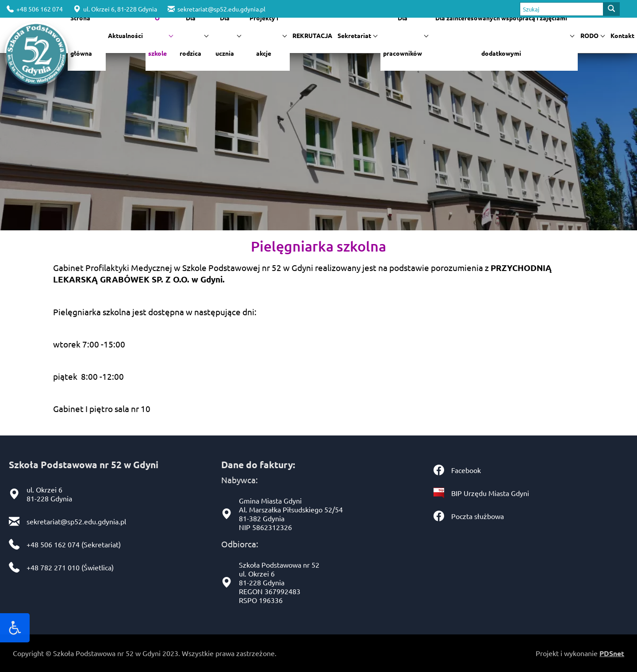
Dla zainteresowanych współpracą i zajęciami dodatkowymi (505, 35)
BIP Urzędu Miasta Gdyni (490, 493)
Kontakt (622, 35)
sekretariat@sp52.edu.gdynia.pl (217, 9)
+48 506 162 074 (35, 9)
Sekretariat (357, 35)
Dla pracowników (406, 35)
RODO (593, 35)
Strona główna (81, 35)
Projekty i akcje (268, 35)
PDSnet (612, 653)
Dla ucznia (228, 35)
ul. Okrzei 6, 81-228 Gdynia (115, 9)
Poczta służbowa (478, 516)
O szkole (161, 35)
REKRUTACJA (312, 35)
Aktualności (125, 35)
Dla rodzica (194, 35)
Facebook (466, 470)
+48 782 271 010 (53, 567)
